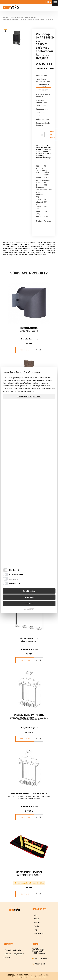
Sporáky (37, 922)
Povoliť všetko (29, 591)
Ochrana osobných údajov (14, 954)
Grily (35, 930)
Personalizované (16, 574)
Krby (36, 915)
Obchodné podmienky (13, 950)
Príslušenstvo (39, 933)
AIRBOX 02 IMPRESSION (29, 328)
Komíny (37, 926)
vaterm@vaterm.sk (42, 958)
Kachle (36, 919)
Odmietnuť (29, 603)
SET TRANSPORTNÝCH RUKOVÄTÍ (29, 872)
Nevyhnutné (14, 570)
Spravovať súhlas (40, 977)
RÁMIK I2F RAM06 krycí (29, 638)
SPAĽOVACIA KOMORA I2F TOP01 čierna (29, 715)
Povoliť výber (29, 597)
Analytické (14, 579)
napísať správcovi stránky (42, 975)
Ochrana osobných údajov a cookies (29, 397)
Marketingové (15, 583)
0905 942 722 (40, 964)
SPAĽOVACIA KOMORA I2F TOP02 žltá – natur (29, 794)
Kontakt (8, 957)
